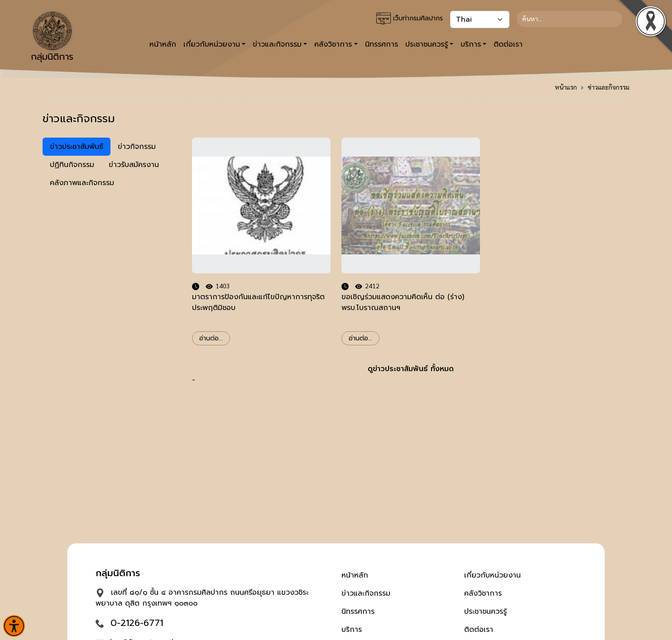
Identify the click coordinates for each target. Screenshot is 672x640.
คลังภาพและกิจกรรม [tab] (82, 183)
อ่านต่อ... (211, 338)
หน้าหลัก (163, 44)
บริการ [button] (471, 44)
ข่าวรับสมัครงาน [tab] (134, 165)
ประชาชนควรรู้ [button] (427, 44)
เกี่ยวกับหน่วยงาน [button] (212, 44)
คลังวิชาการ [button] (333, 44)
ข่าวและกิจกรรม (609, 87)
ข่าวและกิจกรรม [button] (277, 44)
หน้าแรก (566, 87)
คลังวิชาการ (483, 593)
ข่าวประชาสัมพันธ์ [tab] (77, 147)
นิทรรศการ (382, 44)
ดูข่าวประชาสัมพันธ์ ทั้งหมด (411, 369)
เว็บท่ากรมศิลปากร (410, 19)
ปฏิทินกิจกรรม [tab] (72, 165)
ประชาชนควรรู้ (485, 611)
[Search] (569, 19)
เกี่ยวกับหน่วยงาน (492, 575)
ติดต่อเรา (508, 44)
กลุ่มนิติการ (52, 38)
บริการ (352, 630)
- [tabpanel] (411, 261)
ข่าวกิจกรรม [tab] (137, 147)
